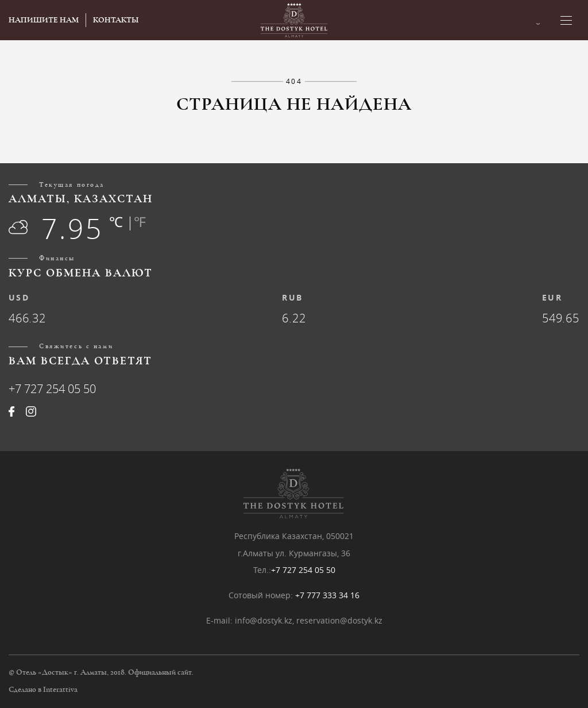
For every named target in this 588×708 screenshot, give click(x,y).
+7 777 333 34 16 (327, 595)
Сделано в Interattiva (43, 690)
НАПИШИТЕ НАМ (44, 20)
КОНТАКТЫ (116, 20)
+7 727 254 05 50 (52, 389)
